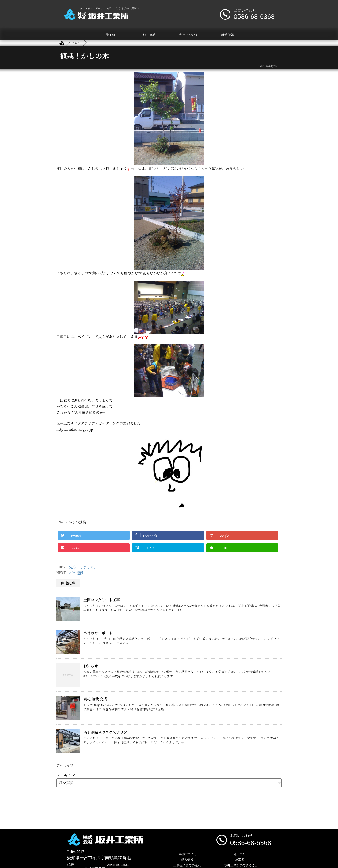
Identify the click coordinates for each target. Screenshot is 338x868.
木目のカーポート (98, 633)
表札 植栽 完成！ (97, 699)
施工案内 (150, 35)
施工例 (111, 35)
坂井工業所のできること (241, 865)
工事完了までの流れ (187, 865)
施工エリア (241, 854)
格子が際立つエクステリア (105, 732)
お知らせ (91, 666)
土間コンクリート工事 (102, 600)
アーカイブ (65, 776)
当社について (188, 35)
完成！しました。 (83, 567)
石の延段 (76, 573)
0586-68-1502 (118, 865)
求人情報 (187, 860)
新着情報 (227, 35)
